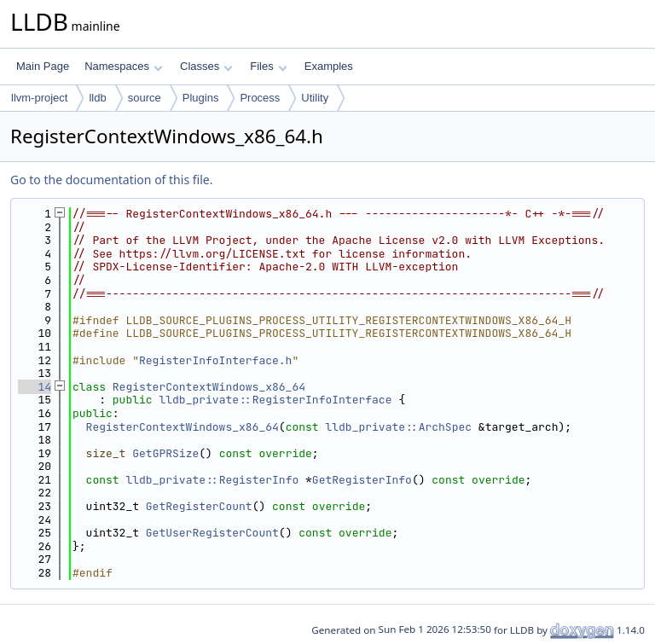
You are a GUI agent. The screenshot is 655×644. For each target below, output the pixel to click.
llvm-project (39, 98)
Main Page (43, 66)
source (145, 98)
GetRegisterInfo (362, 480)
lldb (97, 98)
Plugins (201, 98)
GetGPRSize (165, 453)
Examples (329, 66)
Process (260, 98)
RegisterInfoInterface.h (215, 360)
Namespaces (123, 66)
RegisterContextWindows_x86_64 (209, 387)
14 (35, 387)
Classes (206, 66)
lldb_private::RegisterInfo (212, 480)
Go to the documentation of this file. (111, 180)
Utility (315, 98)
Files (268, 66)
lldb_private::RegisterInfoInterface (275, 400)
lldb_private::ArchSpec (398, 427)
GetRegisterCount (199, 506)
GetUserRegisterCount (212, 533)
